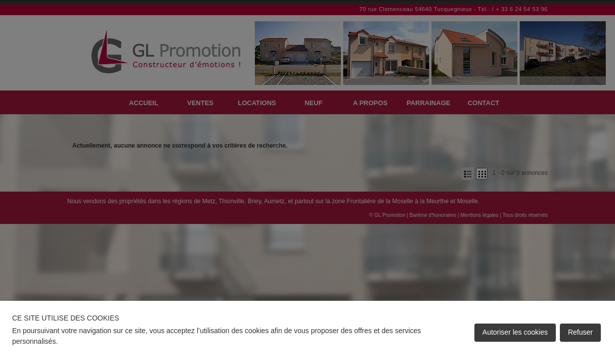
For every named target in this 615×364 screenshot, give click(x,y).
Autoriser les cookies (515, 332)
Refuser (580, 332)
